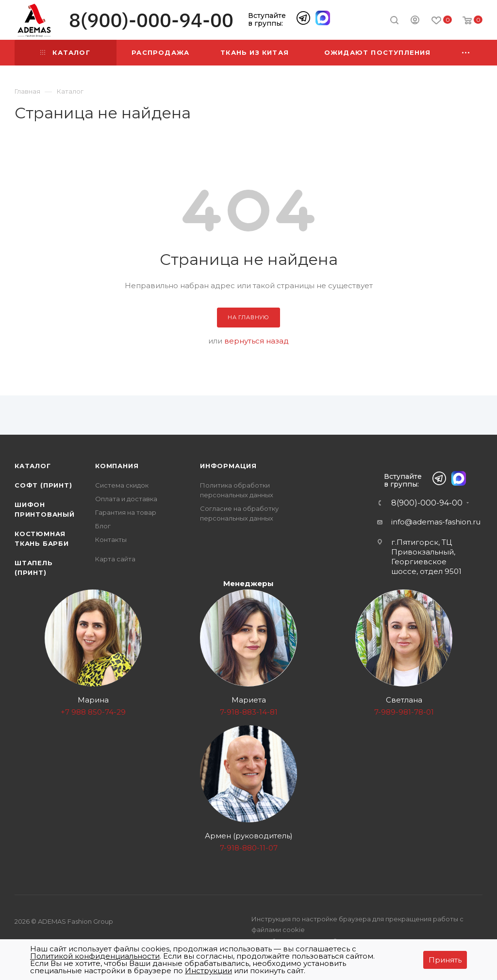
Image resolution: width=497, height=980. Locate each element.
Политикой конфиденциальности (95, 956)
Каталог (33, 466)
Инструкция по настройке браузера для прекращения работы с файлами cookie (357, 924)
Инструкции (208, 971)
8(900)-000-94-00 (151, 20)
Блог (103, 526)
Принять (445, 960)
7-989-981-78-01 (404, 712)
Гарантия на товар (126, 512)
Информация (228, 466)
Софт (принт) (43, 485)
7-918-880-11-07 (249, 848)
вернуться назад (257, 341)
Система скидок (122, 485)
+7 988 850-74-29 (93, 712)
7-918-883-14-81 (249, 712)
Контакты (111, 539)
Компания (117, 466)
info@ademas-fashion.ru (436, 522)
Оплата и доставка (126, 499)
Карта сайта (115, 559)
